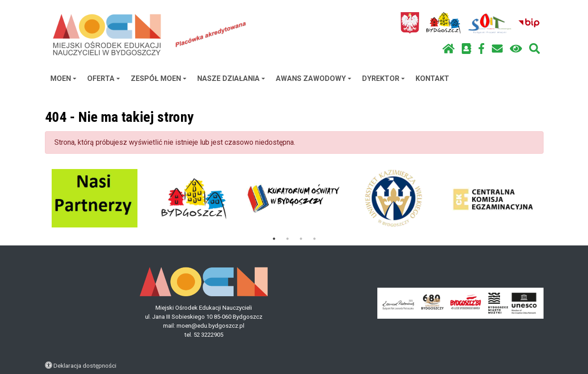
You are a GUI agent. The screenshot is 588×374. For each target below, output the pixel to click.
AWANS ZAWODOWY (314, 78)
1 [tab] (274, 239)
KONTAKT (432, 78)
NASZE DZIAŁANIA (231, 78)
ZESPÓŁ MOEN (159, 78)
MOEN (63, 78)
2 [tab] (287, 239)
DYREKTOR (383, 78)
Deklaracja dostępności (85, 365)
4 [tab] (314, 239)
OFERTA (104, 78)
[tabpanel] (95, 198)
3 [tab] (301, 239)
